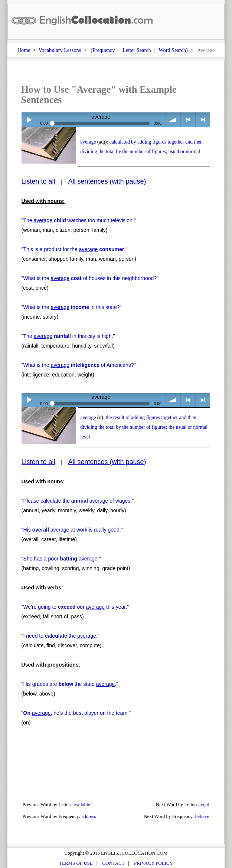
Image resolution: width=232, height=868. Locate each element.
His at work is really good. (72, 530)
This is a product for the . (74, 249)
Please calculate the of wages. (78, 501)
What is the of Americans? (79, 365)
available (81, 804)
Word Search (172, 50)
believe (202, 816)
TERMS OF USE (76, 863)
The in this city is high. (68, 336)
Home (24, 50)
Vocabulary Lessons (60, 50)
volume (173, 120)
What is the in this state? (72, 307)
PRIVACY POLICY (153, 863)
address (89, 816)
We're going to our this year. (75, 607)
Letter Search (137, 50)
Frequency (104, 50)
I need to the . (61, 636)
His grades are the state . (70, 684)
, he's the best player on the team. (76, 713)
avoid (204, 804)
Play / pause (29, 120)
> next (203, 120)
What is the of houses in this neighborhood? (90, 278)
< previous (188, 120)
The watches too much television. (79, 220)
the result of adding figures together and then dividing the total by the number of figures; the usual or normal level (144, 427)
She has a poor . (61, 559)
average (88, 142)
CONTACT (113, 863)
